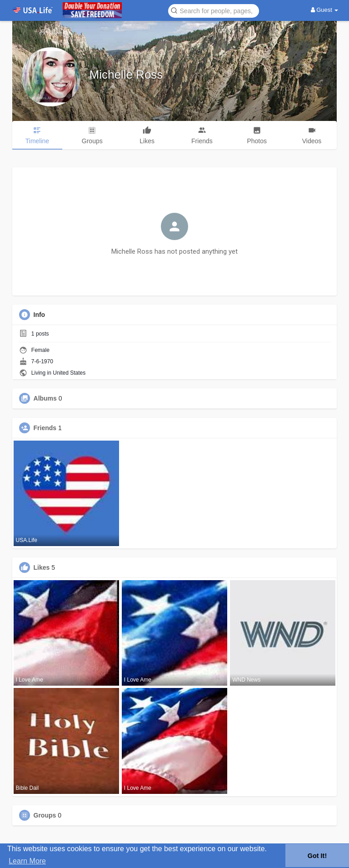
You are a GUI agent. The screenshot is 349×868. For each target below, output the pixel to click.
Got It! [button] (317, 856)
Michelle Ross (126, 75)
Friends (45, 428)
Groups (45, 815)
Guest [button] (325, 10)
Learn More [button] (27, 861)
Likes (42, 567)
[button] (214, 10)
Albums (45, 398)
